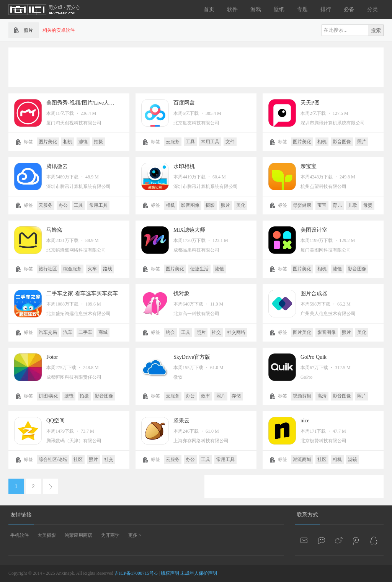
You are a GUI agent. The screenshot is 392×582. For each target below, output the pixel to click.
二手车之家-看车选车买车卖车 (82, 293)
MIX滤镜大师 (189, 230)
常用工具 (210, 142)
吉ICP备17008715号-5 (136, 573)
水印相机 (184, 166)
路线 (108, 269)
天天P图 (310, 103)
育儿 (337, 205)
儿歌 (353, 205)
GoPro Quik (314, 357)
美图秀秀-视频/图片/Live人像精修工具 (91, 103)
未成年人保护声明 (199, 573)
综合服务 (72, 269)
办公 (63, 205)
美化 (241, 205)
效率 (206, 396)
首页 (209, 9)
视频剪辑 (302, 396)
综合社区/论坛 (53, 459)
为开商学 (110, 535)
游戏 (256, 9)
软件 (232, 9)
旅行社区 (48, 269)
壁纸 (279, 9)
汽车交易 (48, 332)
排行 (326, 9)
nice (305, 421)
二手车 (85, 332)
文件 (230, 142)
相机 (68, 142)
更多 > (135, 535)
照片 (362, 142)
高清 (322, 396)
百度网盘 (184, 103)
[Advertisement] (196, 67)
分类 (372, 9)
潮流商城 (302, 459)
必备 (349, 9)
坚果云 (181, 421)
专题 (302, 9)
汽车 (68, 332)
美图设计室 (314, 230)
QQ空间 (56, 421)
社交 (216, 332)
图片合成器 (314, 293)
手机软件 (20, 535)
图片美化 (48, 142)
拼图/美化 (48, 396)
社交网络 (236, 332)
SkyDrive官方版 (192, 357)
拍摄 (98, 142)
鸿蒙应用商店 (78, 535)
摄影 (210, 205)
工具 (190, 142)
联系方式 (307, 515)
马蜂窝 (54, 230)
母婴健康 (302, 205)
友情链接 (21, 515)
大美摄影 (47, 535)
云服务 (173, 142)
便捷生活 (199, 269)
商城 (103, 332)
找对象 (181, 293)
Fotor (52, 357)
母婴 (368, 205)
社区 (78, 459)
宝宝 (322, 205)
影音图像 (342, 142)
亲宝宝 (309, 166)
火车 (92, 269)
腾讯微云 (57, 166)
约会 (170, 332)
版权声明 (170, 573)
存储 (236, 396)
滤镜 (83, 142)
